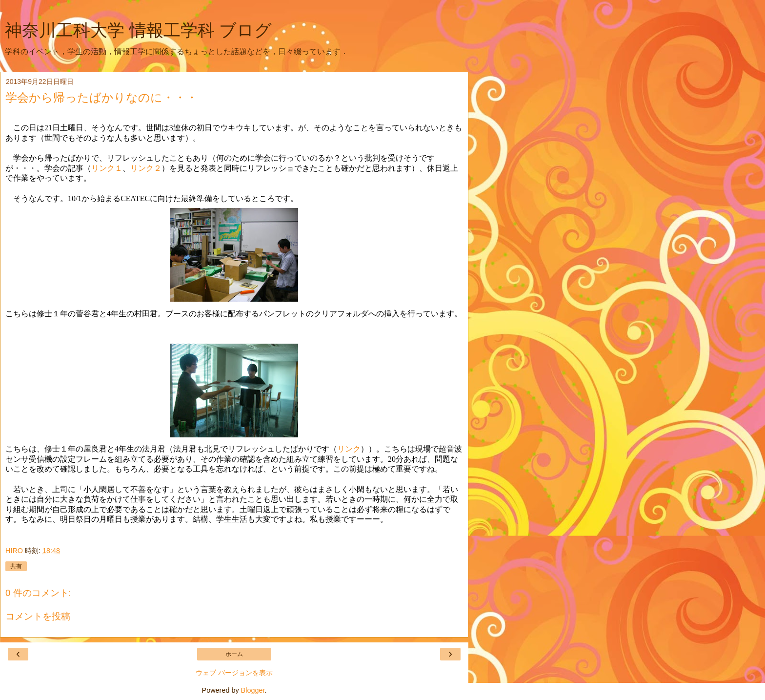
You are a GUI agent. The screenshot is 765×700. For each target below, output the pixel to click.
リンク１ (107, 168)
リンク (349, 449)
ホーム (234, 654)
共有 (16, 566)
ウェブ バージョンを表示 (234, 673)
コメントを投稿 (38, 616)
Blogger (253, 690)
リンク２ (146, 168)
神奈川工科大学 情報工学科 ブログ (138, 30)
